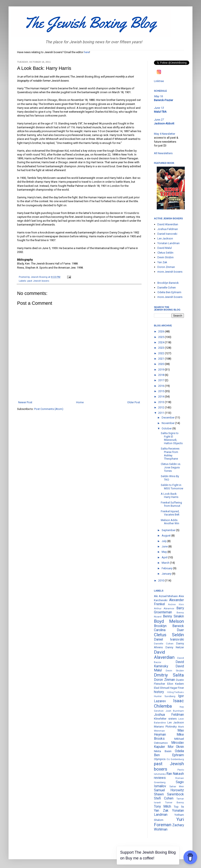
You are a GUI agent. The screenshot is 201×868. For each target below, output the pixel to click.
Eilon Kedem (176, 684)
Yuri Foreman (169, 822)
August (166, 536)
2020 (162, 364)
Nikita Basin (163, 751)
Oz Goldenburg (175, 759)
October (167, 428)
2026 (162, 331)
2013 (162, 402)
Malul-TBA (160, 112)
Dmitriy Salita (169, 675)
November (168, 423)
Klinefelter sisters (165, 719)
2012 (162, 407)
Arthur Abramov (164, 608)
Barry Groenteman (169, 610)
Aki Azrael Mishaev (166, 596)
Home (80, 402)
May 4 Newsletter (165, 134)
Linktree (159, 81)
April (165, 557)
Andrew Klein (176, 604)
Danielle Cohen (167, 288)
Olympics (160, 759)
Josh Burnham (175, 711)
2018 (162, 375)
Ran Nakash (175, 774)
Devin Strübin (166, 257)
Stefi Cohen (164, 798)
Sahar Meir (177, 786)
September (169, 530)
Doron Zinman (166, 267)
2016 (162, 386)
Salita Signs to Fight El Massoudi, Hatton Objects (172, 438)
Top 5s (179, 807)
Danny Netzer (175, 647)
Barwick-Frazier (163, 100)
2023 (162, 348)
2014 (162, 397)
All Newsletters (163, 153)
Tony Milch (163, 807)
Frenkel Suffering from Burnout (171, 504)
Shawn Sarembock (169, 794)
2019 (162, 370)
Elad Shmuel (162, 688)
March (166, 563)
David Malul (165, 248)
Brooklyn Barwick (168, 283)
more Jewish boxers (170, 272)
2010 (162, 580)
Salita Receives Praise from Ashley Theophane (170, 454)
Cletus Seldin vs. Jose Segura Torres (171, 467)
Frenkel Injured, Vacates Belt (170, 513)
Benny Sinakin (173, 616)
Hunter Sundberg (165, 696)
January (167, 574)
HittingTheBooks (175, 692)
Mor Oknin (176, 747)
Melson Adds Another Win (170, 522)
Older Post (134, 402)
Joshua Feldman (168, 229)
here (87, 52)
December (168, 418)
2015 (162, 391)
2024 (162, 342)
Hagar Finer (177, 688)
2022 (162, 353)
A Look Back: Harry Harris (170, 495)
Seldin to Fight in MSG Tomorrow (172, 487)
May (165, 552)
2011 (162, 413)
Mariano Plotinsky (165, 727)
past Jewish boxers (38, 281)
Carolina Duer (169, 630)
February (167, 568)
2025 (162, 337)
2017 (162, 380)
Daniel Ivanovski (167, 234)
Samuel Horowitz (169, 790)
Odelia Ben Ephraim (169, 292)
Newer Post (25, 402)
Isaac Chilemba (169, 703)
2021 (162, 359)
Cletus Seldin (165, 253)
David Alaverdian (168, 224)
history (159, 692)
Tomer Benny (174, 802)
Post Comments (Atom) (49, 409)
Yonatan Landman (168, 243)
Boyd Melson (169, 621)
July (164, 541)
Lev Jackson (165, 238)
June (165, 546)
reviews (160, 778)
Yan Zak (162, 262)
